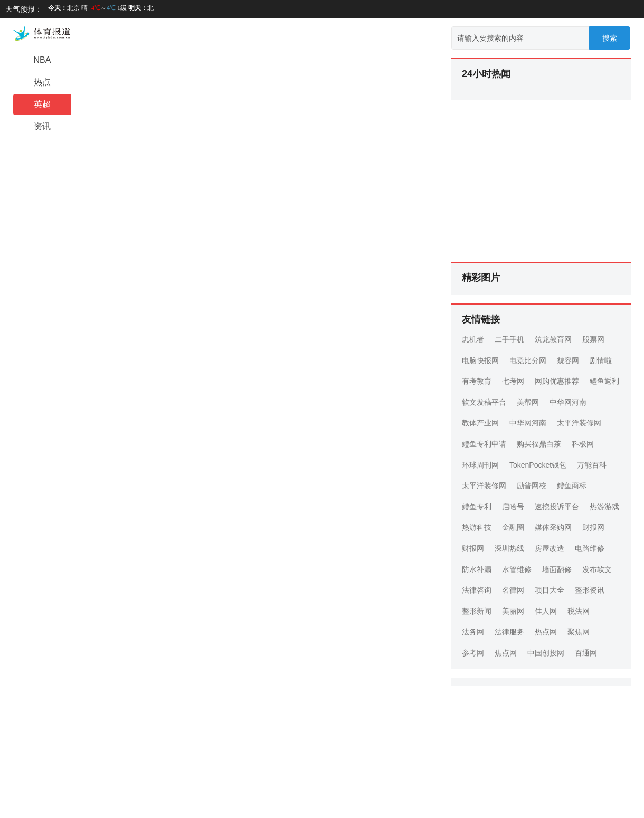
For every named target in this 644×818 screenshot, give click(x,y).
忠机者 (473, 339)
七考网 (513, 381)
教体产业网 (480, 423)
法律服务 (509, 632)
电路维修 (590, 548)
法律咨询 (477, 590)
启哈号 (513, 507)
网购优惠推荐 (557, 381)
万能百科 (592, 465)
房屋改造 (550, 548)
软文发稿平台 (484, 402)
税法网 (579, 611)
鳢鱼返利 (604, 381)
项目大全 (550, 590)
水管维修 (517, 569)
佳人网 (546, 611)
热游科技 (477, 527)
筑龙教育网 (553, 339)
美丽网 (513, 611)
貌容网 (568, 360)
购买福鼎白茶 (539, 444)
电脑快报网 (480, 360)
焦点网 (506, 653)
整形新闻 (477, 611)
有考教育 (477, 381)
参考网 (473, 653)
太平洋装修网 (579, 423)
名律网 (513, 590)
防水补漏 (477, 569)
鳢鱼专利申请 (484, 444)
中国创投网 (546, 653)
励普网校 (532, 486)
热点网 (546, 632)
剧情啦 (601, 360)
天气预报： (24, 9)
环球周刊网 (480, 465)
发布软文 (597, 569)
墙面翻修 (557, 569)
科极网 (583, 444)
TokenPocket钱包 (538, 465)
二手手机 (509, 339)
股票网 (593, 339)
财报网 (593, 527)
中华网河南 (568, 402)
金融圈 (513, 527)
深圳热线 (509, 548)
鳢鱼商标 (572, 486)
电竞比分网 (528, 360)
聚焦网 (579, 632)
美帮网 (528, 402)
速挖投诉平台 (557, 507)
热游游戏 (604, 507)
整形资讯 (590, 590)
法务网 (473, 632)
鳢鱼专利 (477, 507)
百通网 (586, 653)
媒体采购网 (553, 527)
